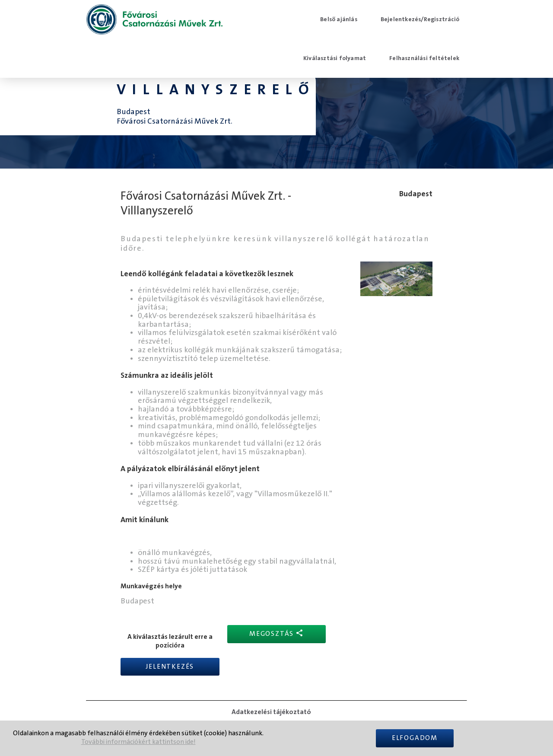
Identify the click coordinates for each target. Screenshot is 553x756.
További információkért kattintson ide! (138, 742)
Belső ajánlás (339, 19)
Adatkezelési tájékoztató (271, 712)
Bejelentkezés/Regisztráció (420, 19)
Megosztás (276, 633)
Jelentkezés (170, 667)
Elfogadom (415, 738)
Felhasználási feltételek (424, 58)
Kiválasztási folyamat (335, 58)
